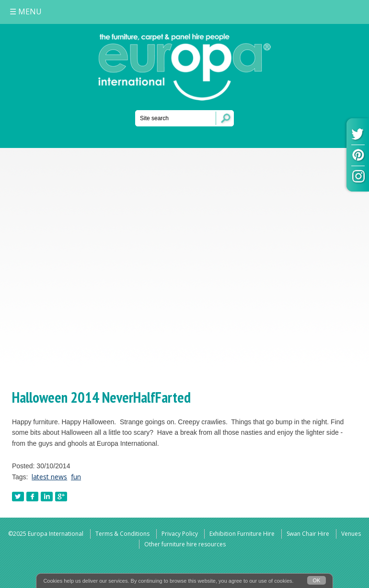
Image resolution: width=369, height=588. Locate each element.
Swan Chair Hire (308, 534)
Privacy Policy (180, 534)
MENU (26, 11)
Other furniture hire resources (185, 544)
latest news (49, 477)
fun (76, 477)
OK (317, 580)
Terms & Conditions (122, 534)
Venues (351, 534)
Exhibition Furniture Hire (242, 534)
